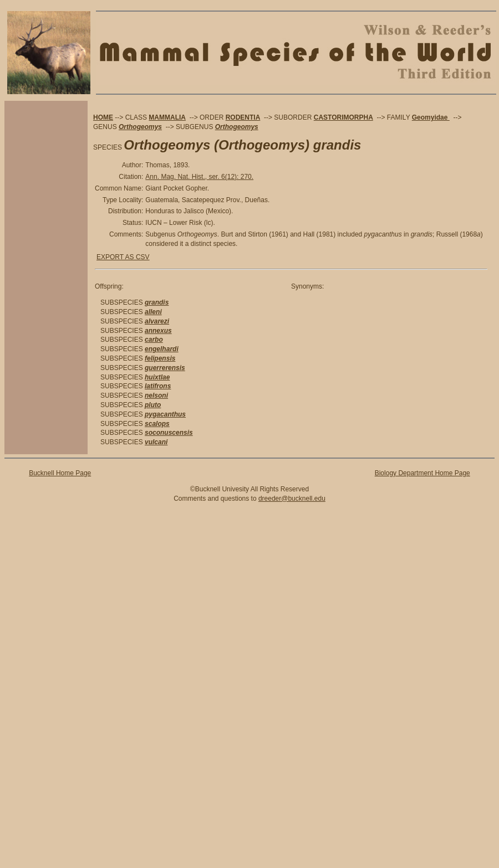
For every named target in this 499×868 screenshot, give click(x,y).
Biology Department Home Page (422, 473)
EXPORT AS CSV (123, 257)
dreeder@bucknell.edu (292, 499)
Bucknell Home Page (60, 473)
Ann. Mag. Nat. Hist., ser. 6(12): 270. (199, 177)
